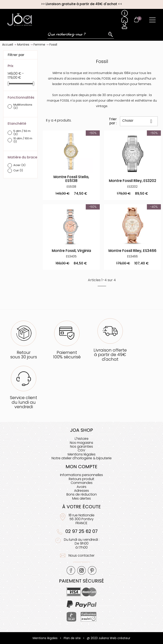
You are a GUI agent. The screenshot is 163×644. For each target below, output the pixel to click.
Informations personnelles (81, 475)
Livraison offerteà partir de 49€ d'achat (110, 355)
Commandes (82, 483)
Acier (19, 165)
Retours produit (81, 479)
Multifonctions (23, 106)
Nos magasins (81, 443)
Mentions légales (82, 454)
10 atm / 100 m (23, 140)
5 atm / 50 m (22, 133)
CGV (81, 450)
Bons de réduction (82, 494)
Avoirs (81, 487)
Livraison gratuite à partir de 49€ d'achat (81, 4)
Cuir (18, 171)
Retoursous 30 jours (24, 355)
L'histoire (82, 439)
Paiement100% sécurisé (67, 355)
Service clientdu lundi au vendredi (24, 402)
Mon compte (81, 467)
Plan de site (72, 638)
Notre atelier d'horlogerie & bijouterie (82, 458)
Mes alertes (81, 498)
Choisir (139, 121)
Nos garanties (81, 446)
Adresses (81, 491)
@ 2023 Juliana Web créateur (109, 638)
